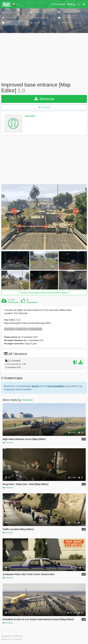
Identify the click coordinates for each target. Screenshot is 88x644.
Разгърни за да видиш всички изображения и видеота (44, 293)
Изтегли (44, 99)
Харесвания (32, 302)
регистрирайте (56, 386)
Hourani (30, 116)
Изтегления (13, 302)
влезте (35, 386)
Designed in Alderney (12, 636)
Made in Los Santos (11, 639)
